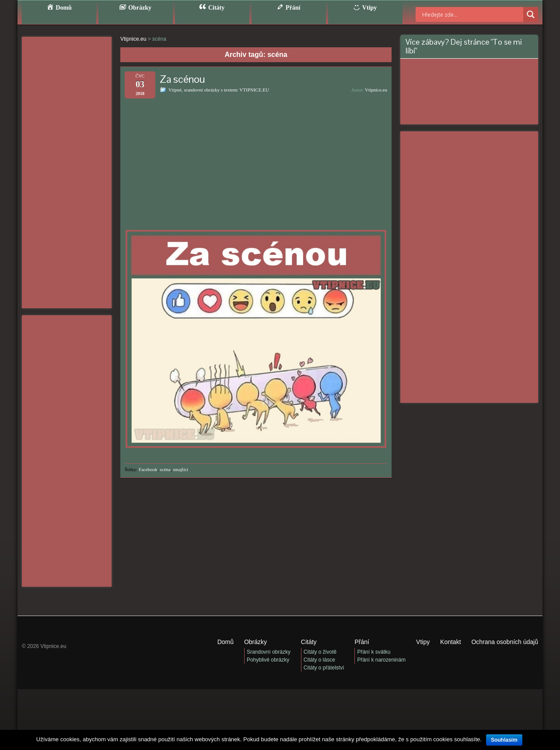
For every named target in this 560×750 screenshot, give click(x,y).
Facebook (148, 469)
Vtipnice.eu (376, 90)
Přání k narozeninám (381, 660)
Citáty (309, 642)
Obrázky (255, 642)
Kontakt (450, 642)
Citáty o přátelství (324, 668)
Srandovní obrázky (269, 652)
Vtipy (423, 642)
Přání (362, 642)
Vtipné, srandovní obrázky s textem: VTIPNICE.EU (219, 90)
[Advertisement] (67, 173)
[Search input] (462, 14)
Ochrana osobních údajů (505, 642)
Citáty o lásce (319, 660)
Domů (226, 642)
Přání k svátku (374, 652)
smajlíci (180, 469)
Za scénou (182, 79)
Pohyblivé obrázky (268, 660)
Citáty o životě (320, 652)
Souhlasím (504, 740)
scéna (165, 469)
